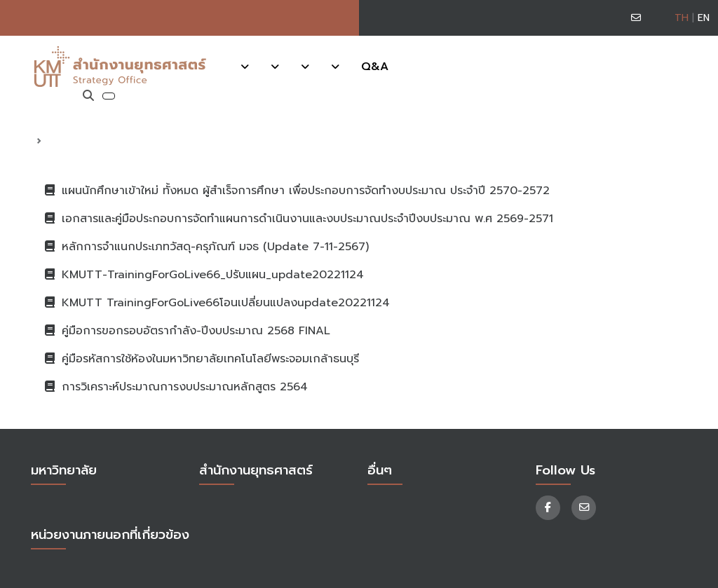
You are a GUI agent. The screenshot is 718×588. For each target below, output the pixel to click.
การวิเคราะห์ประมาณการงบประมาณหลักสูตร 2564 (176, 387)
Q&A (375, 67)
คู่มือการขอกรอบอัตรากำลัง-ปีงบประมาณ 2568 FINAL (188, 331)
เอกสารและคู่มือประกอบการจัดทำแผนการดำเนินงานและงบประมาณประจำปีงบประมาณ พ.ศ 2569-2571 (299, 219)
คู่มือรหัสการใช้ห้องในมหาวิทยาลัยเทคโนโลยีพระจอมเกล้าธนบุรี (202, 359)
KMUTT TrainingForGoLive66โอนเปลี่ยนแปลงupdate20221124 (217, 303)
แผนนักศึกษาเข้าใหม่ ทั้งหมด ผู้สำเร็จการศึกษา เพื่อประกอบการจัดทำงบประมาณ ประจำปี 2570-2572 (297, 191)
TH (682, 18)
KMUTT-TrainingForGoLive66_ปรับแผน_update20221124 (204, 275)
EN (704, 18)
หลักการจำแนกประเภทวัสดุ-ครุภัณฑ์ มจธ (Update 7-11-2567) (207, 247)
